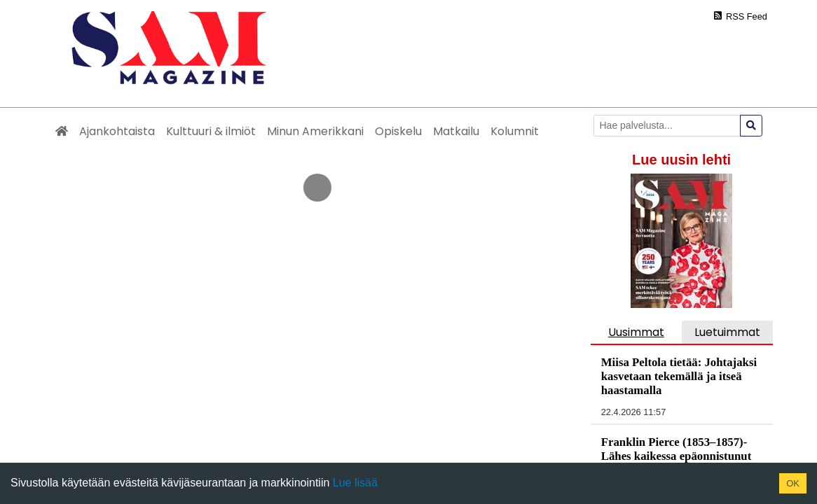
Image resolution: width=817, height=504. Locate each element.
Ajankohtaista (117, 131)
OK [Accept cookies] (793, 483)
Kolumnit (515, 131)
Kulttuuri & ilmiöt (211, 131)
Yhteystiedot (566, 351)
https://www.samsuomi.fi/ (354, 252)
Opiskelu (398, 131)
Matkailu (456, 131)
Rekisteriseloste (658, 351)
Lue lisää (353, 483)
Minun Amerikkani (315, 131)
